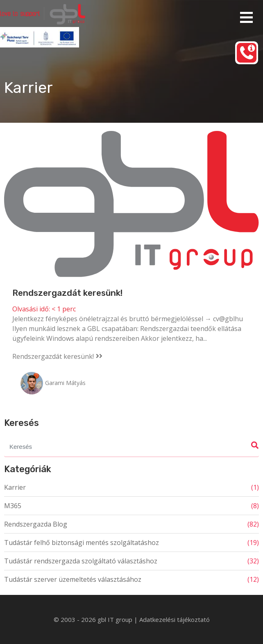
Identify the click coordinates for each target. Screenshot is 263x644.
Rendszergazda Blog (36, 524)
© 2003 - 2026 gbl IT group (94, 619)
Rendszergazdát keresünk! (67, 293)
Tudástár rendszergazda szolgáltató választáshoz (81, 561)
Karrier (15, 487)
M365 (13, 506)
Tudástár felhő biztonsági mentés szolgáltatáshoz (82, 543)
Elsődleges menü (246, 17)
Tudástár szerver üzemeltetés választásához (73, 579)
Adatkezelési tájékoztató (175, 619)
